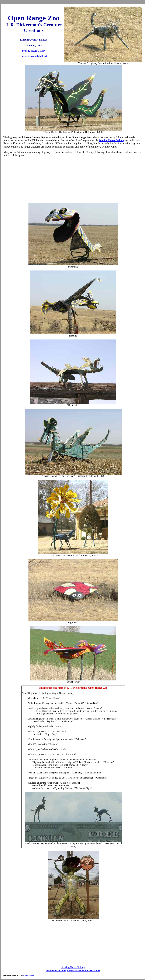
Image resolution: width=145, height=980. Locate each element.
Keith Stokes (28, 975)
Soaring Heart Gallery (34, 51)
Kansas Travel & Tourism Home (83, 970)
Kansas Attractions (56, 970)
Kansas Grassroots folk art (34, 56)
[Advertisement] (73, 180)
